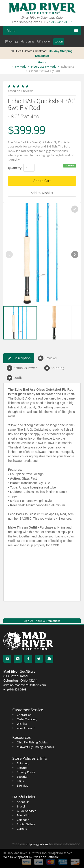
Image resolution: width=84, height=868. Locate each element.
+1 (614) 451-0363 (15, 689)
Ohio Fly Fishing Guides (32, 742)
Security (22, 777)
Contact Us (24, 715)
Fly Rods (21, 67)
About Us (23, 802)
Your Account (26, 728)
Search (59, 42)
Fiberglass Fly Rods (44, 67)
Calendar (23, 820)
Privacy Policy (26, 772)
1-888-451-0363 (61, 22)
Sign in (30, 42)
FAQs (20, 781)
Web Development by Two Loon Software (31, 857)
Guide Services (26, 811)
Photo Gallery (26, 824)
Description (19, 358)
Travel (21, 806)
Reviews (47, 358)
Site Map (23, 785)
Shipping (54, 368)
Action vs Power (22, 368)
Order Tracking (27, 719)
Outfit (14, 378)
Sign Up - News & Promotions (42, 621)
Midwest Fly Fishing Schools (35, 747)
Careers (22, 829)
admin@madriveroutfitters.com (25, 685)
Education (24, 815)
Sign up (47, 42)
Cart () (14, 42)
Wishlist (22, 724)
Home (42, 62)
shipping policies (37, 844)
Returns (22, 768)
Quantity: (15, 168)
